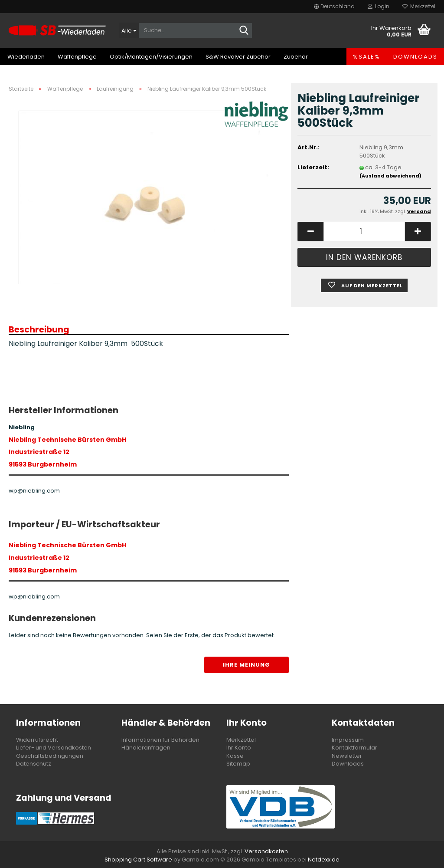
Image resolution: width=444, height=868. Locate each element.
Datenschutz (34, 764)
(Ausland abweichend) (390, 176)
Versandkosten (266, 851)
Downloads (415, 57)
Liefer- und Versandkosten (54, 748)
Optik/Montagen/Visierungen (151, 57)
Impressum (348, 740)
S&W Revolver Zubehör (238, 57)
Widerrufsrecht (37, 740)
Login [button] (379, 6)
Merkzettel (419, 6)
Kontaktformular (354, 748)
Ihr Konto (239, 748)
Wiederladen (26, 57)
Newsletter (347, 756)
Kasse (235, 756)
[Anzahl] (364, 232)
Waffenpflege (77, 57)
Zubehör (296, 57)
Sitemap (238, 764)
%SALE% (367, 57)
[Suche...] (129, 30)
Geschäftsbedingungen (50, 756)
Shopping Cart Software (138, 860)
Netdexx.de (324, 860)
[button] (334, 7)
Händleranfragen (146, 748)
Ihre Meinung (246, 665)
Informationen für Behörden (160, 740)
